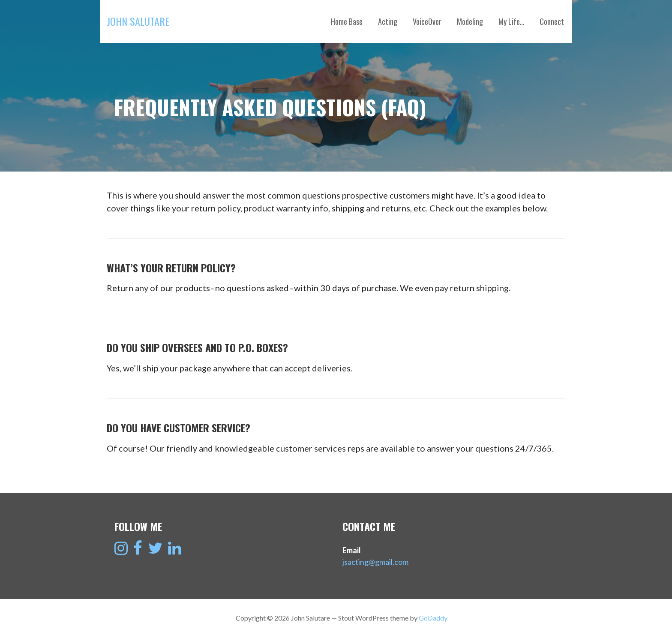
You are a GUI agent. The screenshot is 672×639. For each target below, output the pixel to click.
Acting (388, 21)
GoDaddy (433, 618)
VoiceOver (427, 21)
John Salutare (138, 21)
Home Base (347, 21)
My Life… (511, 21)
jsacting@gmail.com (375, 562)
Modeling (470, 21)
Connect (552, 21)
